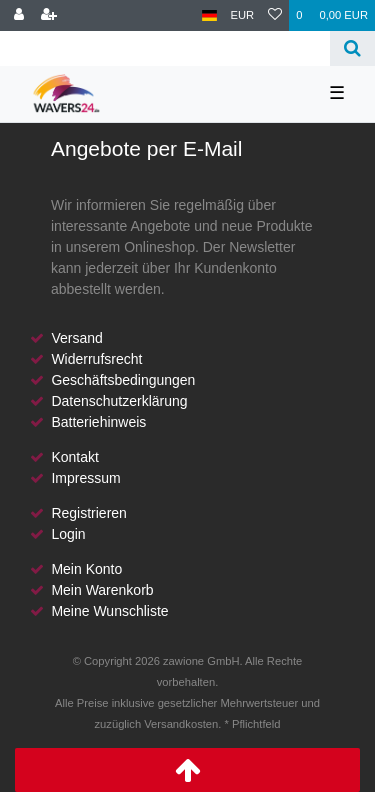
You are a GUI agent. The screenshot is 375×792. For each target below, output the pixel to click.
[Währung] (243, 15)
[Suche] (352, 48)
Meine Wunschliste (109, 611)
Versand (76, 338)
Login (68, 534)
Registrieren (88, 513)
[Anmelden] (19, 15)
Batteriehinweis (98, 422)
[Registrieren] (49, 15)
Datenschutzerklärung (119, 401)
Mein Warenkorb (102, 590)
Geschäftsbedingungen (123, 380)
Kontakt (74, 457)
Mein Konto (86, 569)
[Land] (209, 15)
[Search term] (165, 48)
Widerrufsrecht (96, 359)
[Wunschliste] (275, 15)
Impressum (85, 478)
